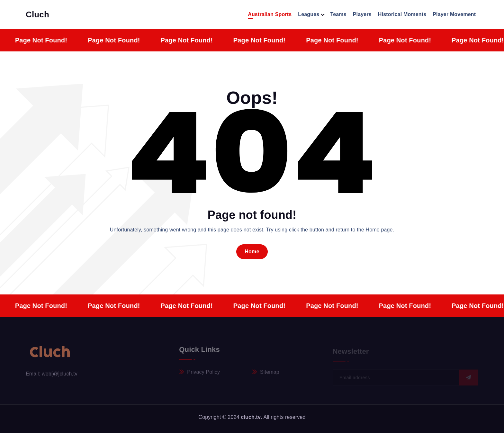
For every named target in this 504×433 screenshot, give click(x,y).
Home (252, 252)
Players (362, 14)
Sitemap (270, 374)
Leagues (309, 14)
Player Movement (454, 14)
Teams (338, 14)
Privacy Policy (203, 374)
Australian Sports (270, 14)
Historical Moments (402, 14)
